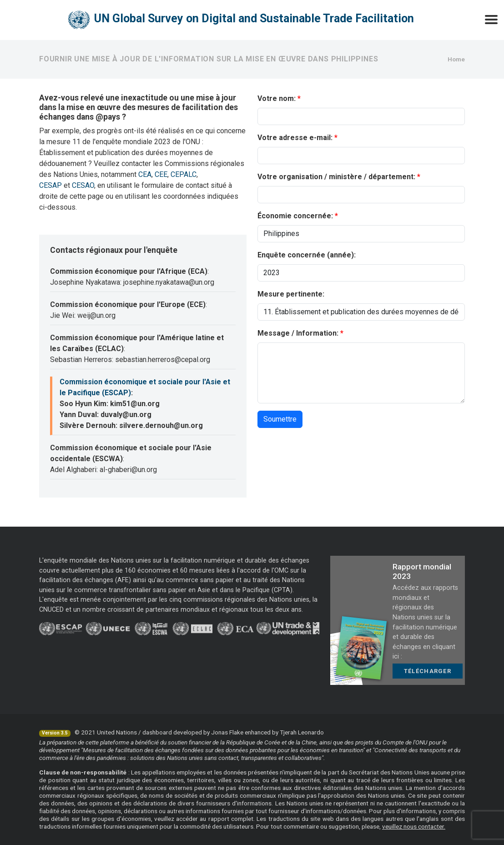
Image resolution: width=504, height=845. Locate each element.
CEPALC (184, 174)
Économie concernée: (295, 216)
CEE (161, 174)
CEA (145, 174)
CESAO (83, 185)
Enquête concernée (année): (307, 255)
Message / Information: (298, 333)
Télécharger (428, 671)
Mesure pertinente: (291, 294)
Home (456, 59)
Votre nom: (277, 98)
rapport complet (231, 819)
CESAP (50, 185)
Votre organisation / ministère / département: (336, 177)
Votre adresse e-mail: (295, 138)
